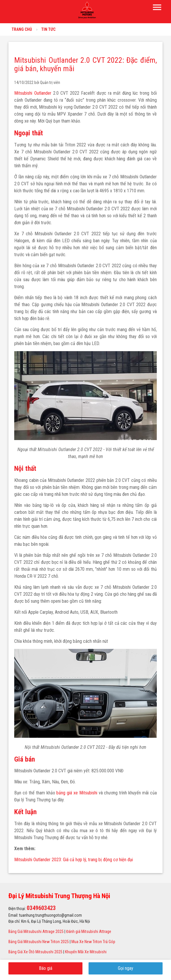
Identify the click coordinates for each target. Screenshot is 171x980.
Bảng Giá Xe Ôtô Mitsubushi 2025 (35, 952)
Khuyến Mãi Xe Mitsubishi (86, 952)
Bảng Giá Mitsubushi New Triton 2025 (39, 942)
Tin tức (48, 29)
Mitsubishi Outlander (34, 93)
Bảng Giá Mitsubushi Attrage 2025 (36, 931)
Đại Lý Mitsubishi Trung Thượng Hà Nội (59, 896)
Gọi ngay (126, 968)
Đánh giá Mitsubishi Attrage (89, 931)
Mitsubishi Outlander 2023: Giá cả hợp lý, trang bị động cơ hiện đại (74, 860)
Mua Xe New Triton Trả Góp (93, 942)
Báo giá (46, 968)
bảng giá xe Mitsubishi (77, 793)
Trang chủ (22, 29)
